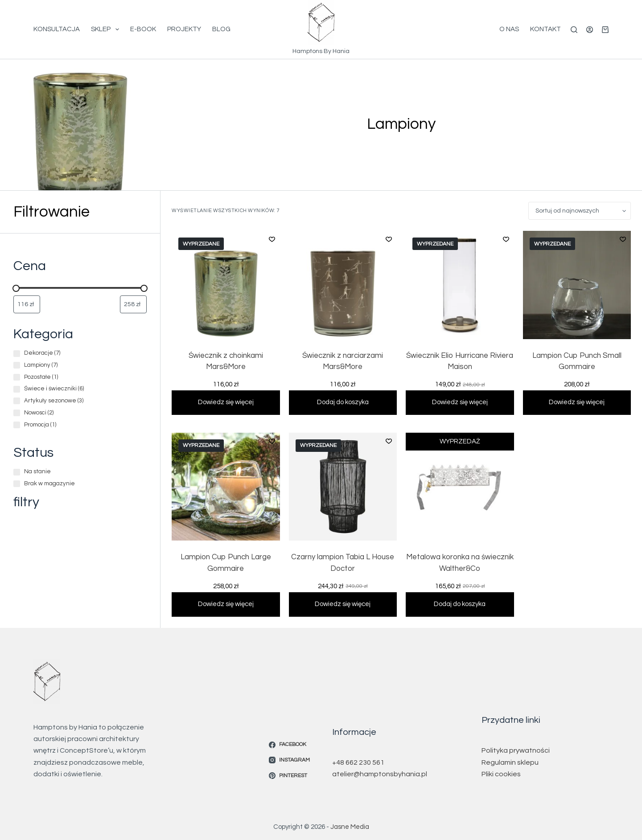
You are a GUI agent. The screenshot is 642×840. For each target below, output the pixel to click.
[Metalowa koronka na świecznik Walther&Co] (460, 486)
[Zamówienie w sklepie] (580, 211)
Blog (221, 29)
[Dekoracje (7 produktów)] (17, 354)
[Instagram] (289, 758)
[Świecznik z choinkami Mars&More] (226, 285)
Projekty (184, 29)
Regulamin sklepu (510, 760)
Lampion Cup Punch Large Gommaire (226, 562)
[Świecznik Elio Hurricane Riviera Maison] (460, 285)
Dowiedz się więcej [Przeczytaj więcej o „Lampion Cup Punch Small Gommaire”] (577, 401)
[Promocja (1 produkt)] (17, 425)
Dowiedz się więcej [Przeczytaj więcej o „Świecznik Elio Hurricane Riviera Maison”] (460, 401)
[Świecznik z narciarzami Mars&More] (343, 285)
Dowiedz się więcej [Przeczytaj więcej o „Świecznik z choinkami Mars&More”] (226, 401)
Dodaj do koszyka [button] (343, 401)
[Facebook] (289, 742)
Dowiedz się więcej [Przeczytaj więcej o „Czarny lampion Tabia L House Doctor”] (343, 602)
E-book (143, 29)
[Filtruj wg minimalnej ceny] (27, 304)
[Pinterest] (289, 774)
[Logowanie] (590, 30)
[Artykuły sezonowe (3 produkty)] (17, 401)
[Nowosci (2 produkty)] (17, 413)
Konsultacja (57, 29)
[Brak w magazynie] (17, 484)
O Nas (509, 29)
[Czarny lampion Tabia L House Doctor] (343, 486)
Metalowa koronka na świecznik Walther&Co (460, 562)
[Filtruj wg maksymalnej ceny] (133, 304)
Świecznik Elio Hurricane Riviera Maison (460, 361)
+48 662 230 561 (358, 760)
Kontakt (545, 29)
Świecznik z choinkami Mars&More (226, 361)
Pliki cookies (501, 772)
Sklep (107, 29)
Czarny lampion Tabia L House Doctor (343, 562)
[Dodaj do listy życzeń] (272, 239)
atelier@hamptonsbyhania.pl (380, 772)
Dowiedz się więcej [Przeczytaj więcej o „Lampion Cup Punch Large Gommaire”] (226, 602)
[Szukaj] (574, 30)
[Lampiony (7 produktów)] (17, 365)
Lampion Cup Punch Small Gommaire (577, 361)
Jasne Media (350, 825)
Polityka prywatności (516, 749)
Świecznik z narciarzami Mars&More (343, 361)
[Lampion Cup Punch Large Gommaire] (226, 486)
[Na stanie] (17, 472)
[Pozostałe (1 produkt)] (17, 377)
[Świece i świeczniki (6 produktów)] (17, 389)
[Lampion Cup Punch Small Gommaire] (577, 285)
